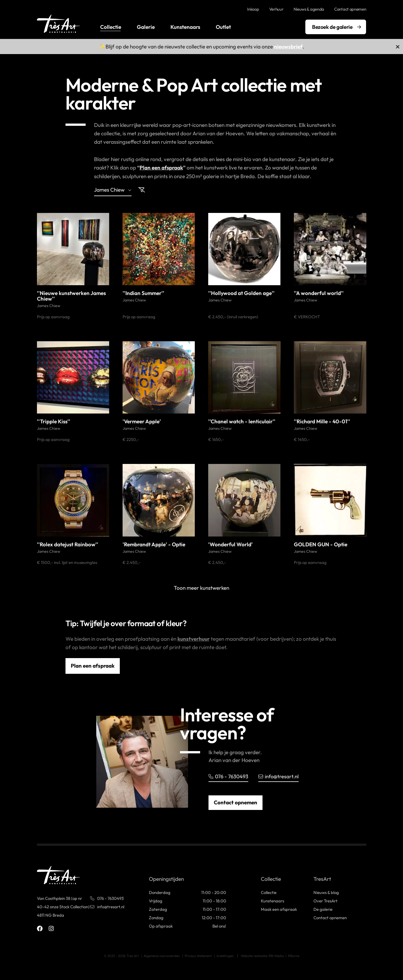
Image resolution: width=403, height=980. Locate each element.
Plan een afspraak (161, 168)
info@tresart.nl (280, 776)
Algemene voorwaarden (162, 955)
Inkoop (253, 9)
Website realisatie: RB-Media (262, 955)
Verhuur (276, 9)
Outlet (223, 27)
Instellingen (225, 955)
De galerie (323, 909)
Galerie (146, 27)
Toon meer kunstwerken (201, 587)
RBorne (294, 955)
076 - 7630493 (229, 776)
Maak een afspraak (279, 909)
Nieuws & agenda (309, 9)
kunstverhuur (194, 638)
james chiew (113, 190)
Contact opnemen (350, 9)
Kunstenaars (185, 27)
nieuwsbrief (288, 47)
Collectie (111, 27)
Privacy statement (198, 955)
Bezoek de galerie (332, 27)
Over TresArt (325, 901)
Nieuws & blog (326, 892)
